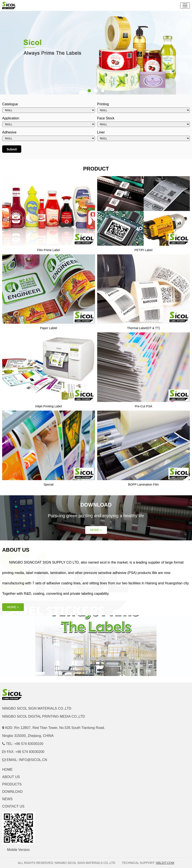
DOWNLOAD (12, 792)
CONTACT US (13, 806)
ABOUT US (11, 777)
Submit (12, 149)
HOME (7, 770)
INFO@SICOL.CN (33, 760)
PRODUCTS (12, 784)
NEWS (7, 799)
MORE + (96, 530)
